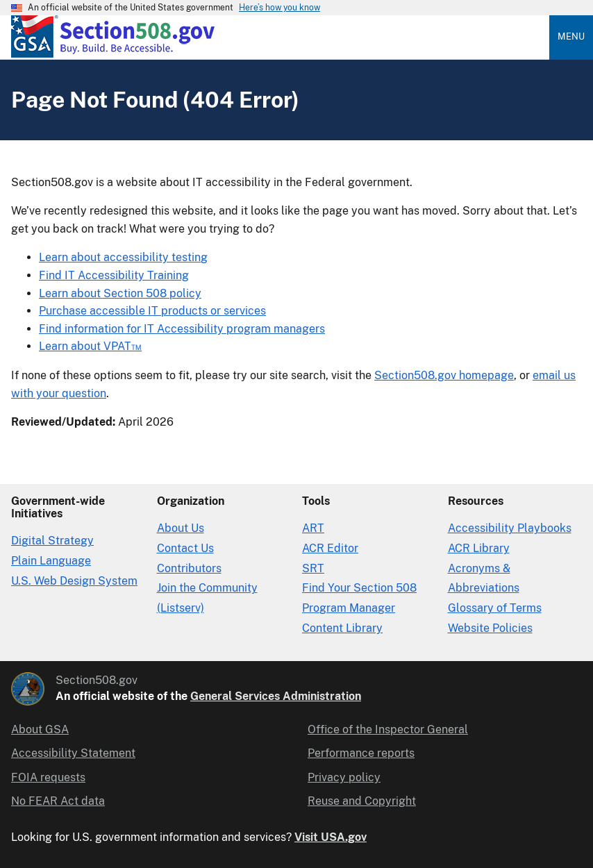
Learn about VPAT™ (90, 346)
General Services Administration (276, 696)
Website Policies (490, 628)
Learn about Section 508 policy (120, 293)
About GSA (40, 729)
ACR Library (479, 548)
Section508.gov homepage (444, 375)
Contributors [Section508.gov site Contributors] (189, 568)
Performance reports (361, 753)
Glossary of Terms (495, 608)
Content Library (342, 628)
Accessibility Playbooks (510, 528)
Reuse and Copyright (362, 801)
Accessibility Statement (73, 753)
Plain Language (51, 561)
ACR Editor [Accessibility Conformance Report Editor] (330, 548)
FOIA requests (48, 777)
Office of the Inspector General (388, 729)
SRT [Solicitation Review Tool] (313, 568)
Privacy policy (344, 777)
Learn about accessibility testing (123, 257)
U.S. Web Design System (74, 581)
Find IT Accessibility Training (114, 275)
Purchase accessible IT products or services (152, 311)
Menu (571, 36)
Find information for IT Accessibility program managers (182, 329)
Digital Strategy (52, 541)
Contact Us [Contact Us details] (185, 548)
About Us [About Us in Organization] (181, 528)
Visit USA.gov (331, 837)
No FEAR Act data (58, 801)
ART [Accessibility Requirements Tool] (313, 528)
